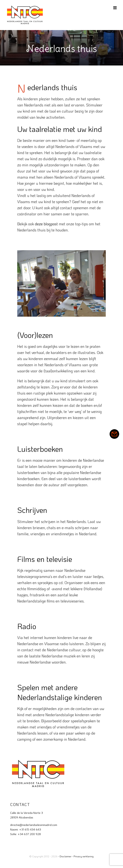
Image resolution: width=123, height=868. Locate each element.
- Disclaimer (65, 856)
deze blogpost (46, 224)
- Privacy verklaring (83, 856)
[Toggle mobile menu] (115, 8)
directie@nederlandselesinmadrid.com (34, 825)
